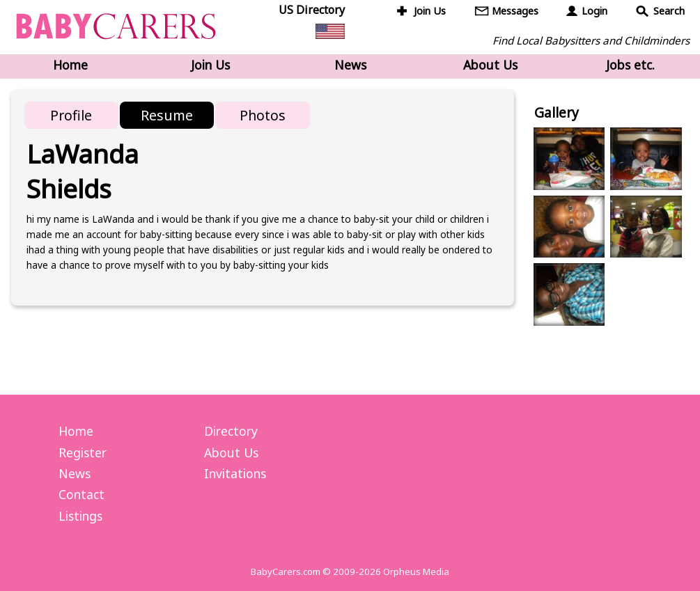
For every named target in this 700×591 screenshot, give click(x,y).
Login (594, 11)
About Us (490, 65)
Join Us (430, 11)
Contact (81, 494)
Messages (515, 11)
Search (669, 11)
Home (70, 65)
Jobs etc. (630, 65)
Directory (231, 431)
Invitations (235, 473)
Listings (80, 516)
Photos (263, 115)
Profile (71, 115)
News (350, 65)
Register (83, 452)
